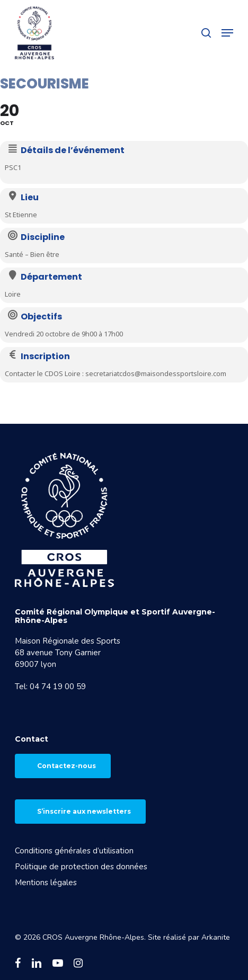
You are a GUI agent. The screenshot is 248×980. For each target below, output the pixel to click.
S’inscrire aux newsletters (84, 811)
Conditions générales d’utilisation (74, 851)
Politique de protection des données (81, 867)
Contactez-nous (67, 766)
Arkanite (216, 937)
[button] (227, 33)
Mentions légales (46, 883)
